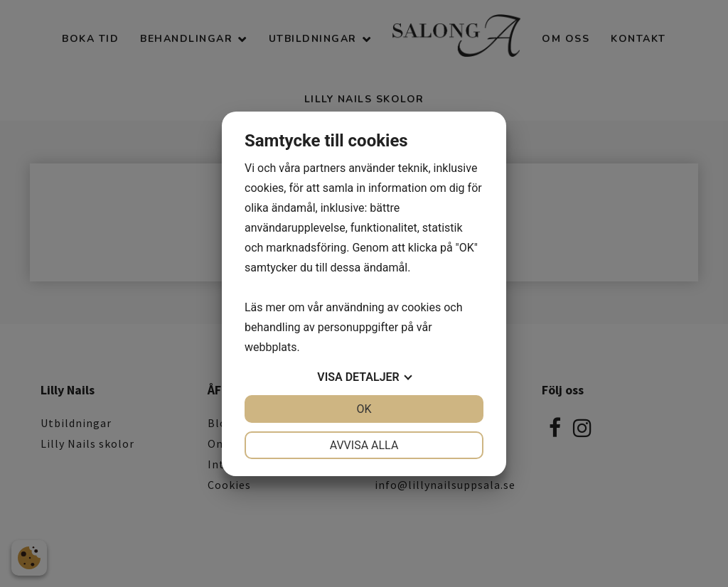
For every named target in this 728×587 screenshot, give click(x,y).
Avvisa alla (364, 445)
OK (364, 409)
